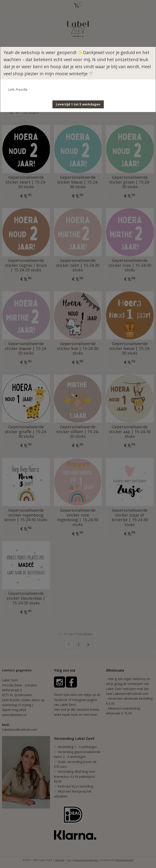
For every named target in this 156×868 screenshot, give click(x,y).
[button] (78, 104)
